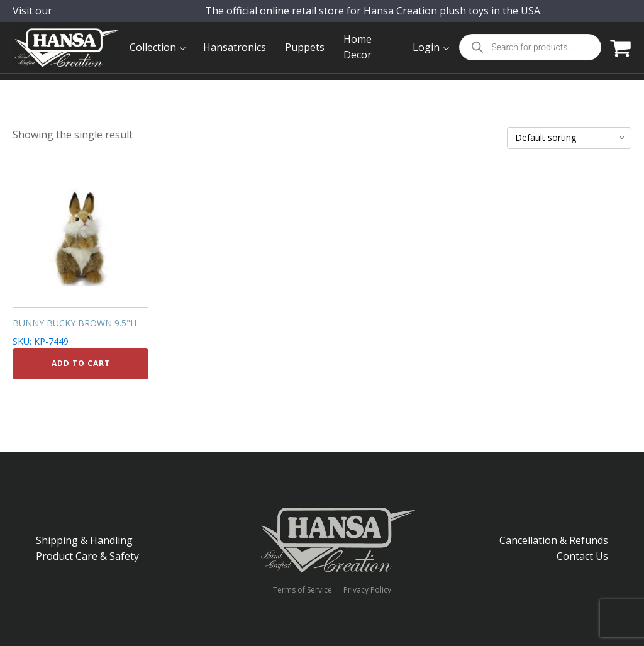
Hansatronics (235, 47)
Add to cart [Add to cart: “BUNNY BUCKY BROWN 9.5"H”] (81, 363)
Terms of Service (303, 590)
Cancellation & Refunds (554, 540)
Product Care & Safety (87, 556)
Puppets (305, 47)
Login (426, 47)
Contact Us (582, 556)
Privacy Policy (367, 590)
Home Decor (358, 47)
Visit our (50, 19)
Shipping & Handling (84, 540)
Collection (153, 47)
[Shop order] (569, 138)
